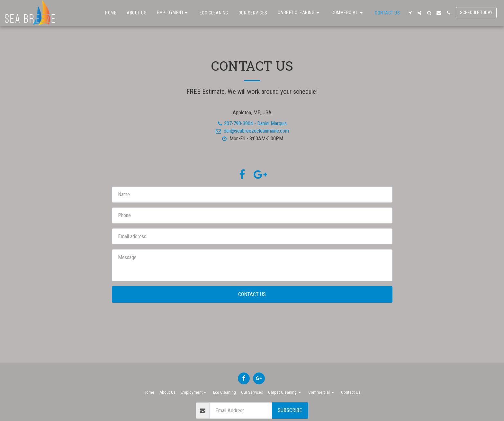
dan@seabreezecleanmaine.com (252, 131)
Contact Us (252, 294)
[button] (173, 13)
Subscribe (290, 410)
